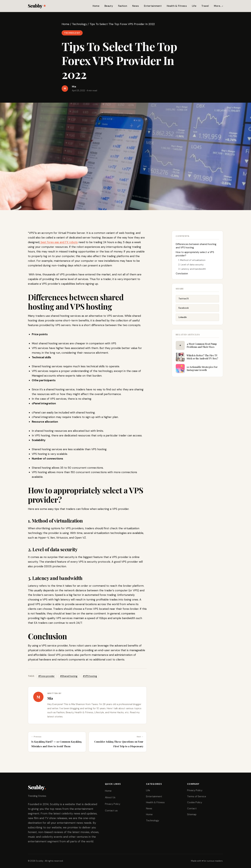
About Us (110, 797)
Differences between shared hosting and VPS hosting (196, 248)
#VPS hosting (90, 676)
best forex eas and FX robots (59, 242)
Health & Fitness (177, 6)
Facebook (184, 311)
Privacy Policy (113, 804)
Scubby (37, 6)
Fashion (123, 6)
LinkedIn (183, 320)
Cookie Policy (195, 802)
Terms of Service (197, 796)
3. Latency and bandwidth (192, 271)
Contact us (111, 811)
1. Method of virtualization (192, 262)
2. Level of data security (191, 266)
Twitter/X (184, 301)
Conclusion (182, 275)
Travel (205, 6)
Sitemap (192, 814)
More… (218, 6)
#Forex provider (46, 676)
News (136, 6)
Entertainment (153, 6)
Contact (192, 808)
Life (194, 6)
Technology (79, 24)
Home (96, 6)
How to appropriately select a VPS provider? (195, 256)
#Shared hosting (69, 676)
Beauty (109, 6)
